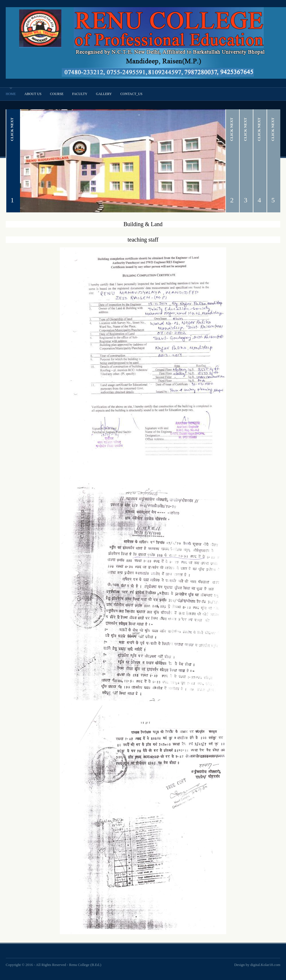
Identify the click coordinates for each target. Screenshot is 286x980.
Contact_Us (131, 94)
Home (11, 94)
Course (57, 94)
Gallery (104, 94)
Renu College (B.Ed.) (85, 965)
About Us (33, 94)
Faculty (80, 94)
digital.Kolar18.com (265, 965)
